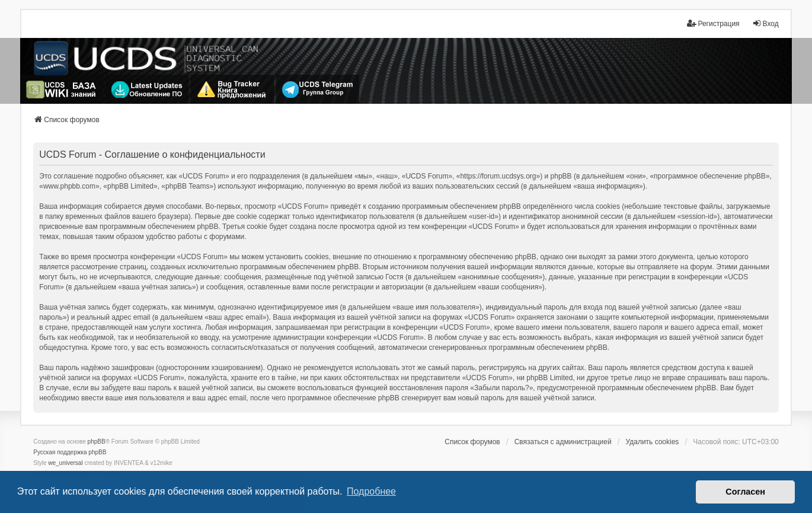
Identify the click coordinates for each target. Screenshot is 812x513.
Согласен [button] (745, 492)
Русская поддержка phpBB (70, 452)
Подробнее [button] (371, 491)
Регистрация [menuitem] (713, 23)
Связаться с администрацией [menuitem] (563, 442)
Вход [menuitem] (765, 23)
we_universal (65, 463)
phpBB (97, 442)
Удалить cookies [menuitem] (653, 442)
